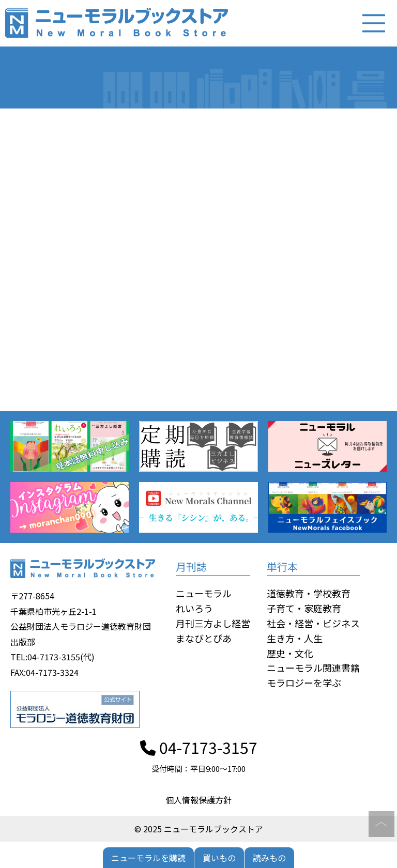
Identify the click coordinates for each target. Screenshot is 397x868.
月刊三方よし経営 (213, 623)
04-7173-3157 (199, 747)
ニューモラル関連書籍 (313, 668)
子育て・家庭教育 (304, 608)
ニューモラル (204, 594)
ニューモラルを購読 (148, 858)
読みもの (269, 858)
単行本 (282, 567)
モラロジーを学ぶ (304, 683)
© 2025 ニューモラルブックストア (199, 829)
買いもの (219, 858)
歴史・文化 (290, 653)
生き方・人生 (295, 638)
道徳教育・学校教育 (309, 594)
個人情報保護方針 (198, 800)
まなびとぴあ (204, 638)
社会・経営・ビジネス (313, 623)
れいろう (194, 608)
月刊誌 (191, 567)
